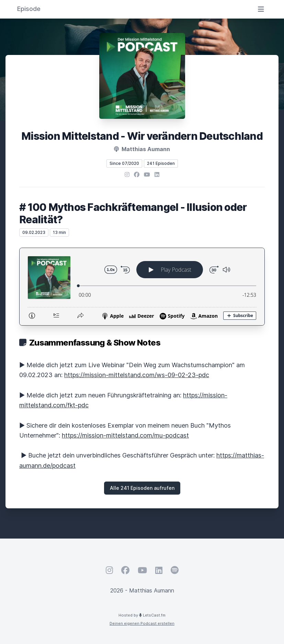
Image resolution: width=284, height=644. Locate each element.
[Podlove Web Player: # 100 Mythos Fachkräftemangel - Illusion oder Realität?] (142, 287)
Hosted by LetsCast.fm (142, 615)
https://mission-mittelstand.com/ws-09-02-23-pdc (137, 375)
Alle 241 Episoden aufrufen (142, 488)
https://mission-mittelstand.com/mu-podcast (125, 435)
